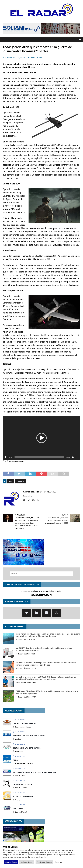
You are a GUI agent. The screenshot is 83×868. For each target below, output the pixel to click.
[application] (41, 438)
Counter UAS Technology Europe (29, 736)
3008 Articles (50, 492)
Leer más (59, 862)
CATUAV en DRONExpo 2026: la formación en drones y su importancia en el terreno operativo (47, 692)
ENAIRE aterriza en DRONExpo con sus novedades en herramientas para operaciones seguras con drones (46, 664)
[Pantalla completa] (77, 457)
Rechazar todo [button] (26, 862)
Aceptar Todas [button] (11, 862)
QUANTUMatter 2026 (23, 784)
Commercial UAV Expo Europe (27, 748)
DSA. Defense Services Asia (25, 724)
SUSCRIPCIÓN (42, 595)
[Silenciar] (73, 457)
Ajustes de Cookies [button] (44, 862)
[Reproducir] (6, 457)
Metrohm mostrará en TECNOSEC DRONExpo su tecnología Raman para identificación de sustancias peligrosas (46, 678)
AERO (15, 760)
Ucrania (20, 481)
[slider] (39, 457)
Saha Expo (18, 809)
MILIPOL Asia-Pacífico (23, 797)
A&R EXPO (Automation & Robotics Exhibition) (34, 772)
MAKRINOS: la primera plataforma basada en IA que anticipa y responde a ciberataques (44, 649)
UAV (40, 58)
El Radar (31, 58)
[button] (41, 438)
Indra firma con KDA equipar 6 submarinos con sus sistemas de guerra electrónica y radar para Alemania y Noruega (48, 635)
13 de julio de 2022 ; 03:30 (15, 58)
